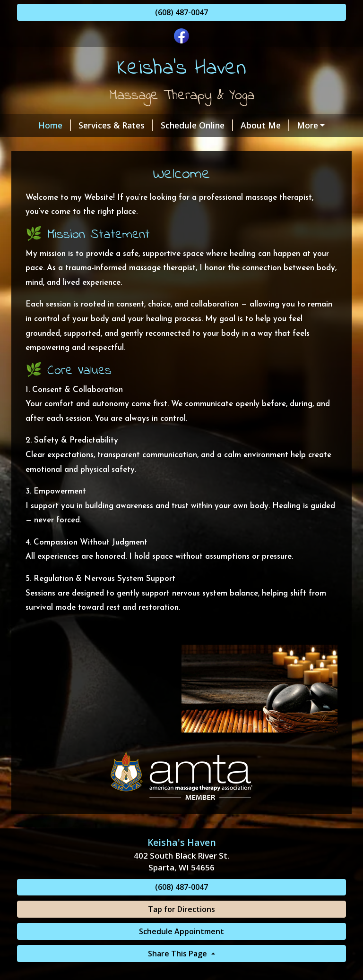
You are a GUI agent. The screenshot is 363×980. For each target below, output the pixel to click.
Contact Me (311, 125)
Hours (121, 145)
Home (41, 125)
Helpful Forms (174, 145)
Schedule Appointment (181, 951)
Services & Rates (102, 125)
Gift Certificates (61, 145)
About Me (251, 125)
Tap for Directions (181, 929)
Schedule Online (183, 125)
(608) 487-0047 (181, 12)
